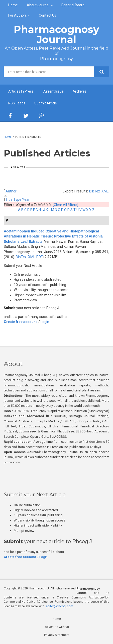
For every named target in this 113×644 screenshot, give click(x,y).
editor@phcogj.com (60, 606)
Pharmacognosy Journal (56, 34)
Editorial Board (73, 5)
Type (17, 199)
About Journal (38, 5)
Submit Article (46, 103)
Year (26, 199)
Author (11, 191)
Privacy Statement (57, 635)
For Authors (18, 15)
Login (45, 322)
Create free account (20, 322)
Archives (80, 91)
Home (13, 5)
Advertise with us (57, 627)
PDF (39, 257)
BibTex (95, 191)
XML (105, 191)
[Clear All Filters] (66, 205)
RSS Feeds (17, 103)
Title (9, 199)
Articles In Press (21, 91)
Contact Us (47, 15)
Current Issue (53, 91)
